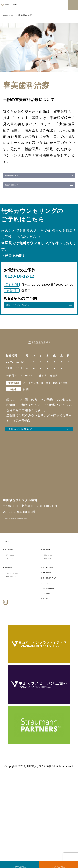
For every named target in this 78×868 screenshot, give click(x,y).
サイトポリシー (52, 674)
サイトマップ (51, 656)
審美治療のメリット (56, 626)
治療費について (52, 644)
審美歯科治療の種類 (21, 179)
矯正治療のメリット (18, 650)
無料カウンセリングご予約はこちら (32, 491)
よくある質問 (51, 668)
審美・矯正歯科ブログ (57, 650)
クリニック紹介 (14, 614)
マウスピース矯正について (22, 644)
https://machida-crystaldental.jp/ (27, 582)
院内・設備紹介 (15, 620)
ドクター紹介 (14, 626)
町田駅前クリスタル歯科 (16, 15)
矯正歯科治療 (12, 638)
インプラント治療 (54, 638)
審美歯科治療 (51, 614)
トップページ (12, 605)
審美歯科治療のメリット (24, 196)
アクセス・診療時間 (55, 662)
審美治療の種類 (53, 620)
